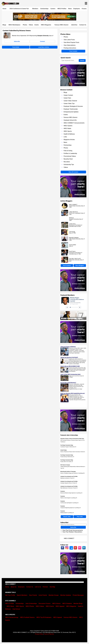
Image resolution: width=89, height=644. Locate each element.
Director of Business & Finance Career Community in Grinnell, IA (73, 452)
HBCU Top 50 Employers (44, 617)
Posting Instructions (70, 48)
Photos (25, 25)
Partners (45, 587)
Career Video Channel (70, 101)
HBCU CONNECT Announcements (74, 123)
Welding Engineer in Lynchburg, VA (67, 513)
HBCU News (10, 606)
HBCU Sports (68, 131)
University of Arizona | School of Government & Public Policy (72, 439)
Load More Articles (44, 47)
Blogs (4, 25)
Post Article (16, 47)
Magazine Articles (69, 140)
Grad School (16, 609)
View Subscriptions (70, 45)
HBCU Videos (40, 606)
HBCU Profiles (62, 9)
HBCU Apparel (60, 606)
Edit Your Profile (10, 595)
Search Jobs (67, 517)
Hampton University (43, 36)
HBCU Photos (30, 606)
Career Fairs (67, 98)
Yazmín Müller (73, 245)
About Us (14, 587)
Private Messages (78, 595)
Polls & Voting (68, 151)
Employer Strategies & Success (73, 106)
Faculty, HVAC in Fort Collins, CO (67, 462)
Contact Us (83, 25)
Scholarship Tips (69, 165)
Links (65, 137)
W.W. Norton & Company (65, 465)
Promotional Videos (70, 156)
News (70, 9)
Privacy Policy (39, 634)
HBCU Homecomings (12, 617)
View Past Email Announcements (73, 530)
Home (4, 9)
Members (35, 9)
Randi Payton (72, 251)
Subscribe (17, 41)
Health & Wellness (69, 134)
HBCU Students (67, 603)
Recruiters (67, 162)
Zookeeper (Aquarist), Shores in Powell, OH (69, 483)
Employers (77, 9)
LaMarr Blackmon (73, 212)
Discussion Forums (45, 603)
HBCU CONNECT (73, 205)
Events (37, 25)
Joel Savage (72, 232)
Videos (31, 25)
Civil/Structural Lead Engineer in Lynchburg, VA (69, 503)
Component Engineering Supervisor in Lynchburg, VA (70, 508)
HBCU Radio (67, 128)
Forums (84, 9)
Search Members (22, 595)
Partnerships (68, 145)
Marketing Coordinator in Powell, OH (67, 478)
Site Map (52, 587)
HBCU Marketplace (14, 25)
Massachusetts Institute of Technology (68, 472)
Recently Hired (68, 159)
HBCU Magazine (46, 25)
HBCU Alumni (56, 603)
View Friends (33, 595)
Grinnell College (64, 450)
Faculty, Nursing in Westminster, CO (67, 457)
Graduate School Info (70, 120)
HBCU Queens (68, 126)
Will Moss (71, 218)
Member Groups (54, 595)
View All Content (73, 172)
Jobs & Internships (31, 603)
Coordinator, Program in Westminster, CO (68, 447)
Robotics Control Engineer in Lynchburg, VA (69, 498)
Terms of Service (49, 634)
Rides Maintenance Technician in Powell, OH (69, 488)
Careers (53, 9)
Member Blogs (78, 603)
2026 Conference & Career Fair (19, 9)
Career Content (68, 95)
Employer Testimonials (71, 109)
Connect (43, 41)
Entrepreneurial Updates (71, 112)
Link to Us (38, 587)
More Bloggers (80, 266)
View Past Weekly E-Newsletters (72, 532)
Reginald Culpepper (74, 238)
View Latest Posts (69, 40)
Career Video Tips (69, 104)
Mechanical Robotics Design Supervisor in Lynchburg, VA (71, 493)
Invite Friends (43, 595)
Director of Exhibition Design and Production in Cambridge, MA (72, 473)
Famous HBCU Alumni (61, 25)
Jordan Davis (72, 224)
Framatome (63, 491)
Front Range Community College (67, 445)
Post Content (73, 51)
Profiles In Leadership (70, 153)
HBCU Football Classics (27, 617)
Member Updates (66, 595)
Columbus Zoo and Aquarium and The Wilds (69, 476)
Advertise (74, 25)
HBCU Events (50, 606)
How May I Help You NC (75, 259)
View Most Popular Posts (71, 42)
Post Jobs (80, 517)
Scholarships (44, 9)
